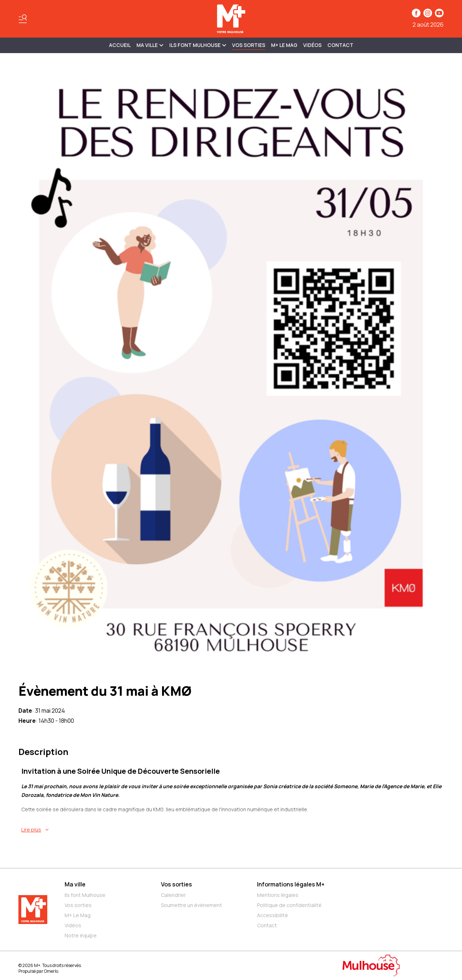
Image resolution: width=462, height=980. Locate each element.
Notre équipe (81, 935)
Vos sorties (249, 45)
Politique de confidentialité (289, 905)
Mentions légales (278, 895)
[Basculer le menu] (23, 19)
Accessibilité (273, 915)
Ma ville (75, 884)
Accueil (120, 45)
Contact (340, 45)
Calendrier (173, 895)
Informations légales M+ (291, 884)
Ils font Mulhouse (85, 895)
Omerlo (51, 971)
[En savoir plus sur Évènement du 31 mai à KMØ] (232, 830)
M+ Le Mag (284, 45)
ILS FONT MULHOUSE (198, 45)
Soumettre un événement (191, 905)
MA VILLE (150, 45)
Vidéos (312, 45)
